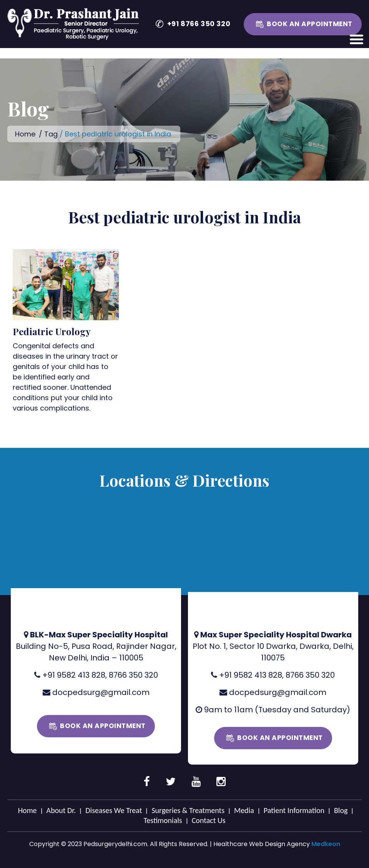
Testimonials (163, 820)
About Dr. (61, 810)
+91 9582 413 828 (74, 675)
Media (244, 810)
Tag (51, 134)
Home (25, 134)
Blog (341, 810)
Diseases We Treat (114, 810)
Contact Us (209, 820)
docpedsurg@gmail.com (101, 692)
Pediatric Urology (52, 331)
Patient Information (294, 810)
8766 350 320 (133, 675)
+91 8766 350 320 (199, 24)
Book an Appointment (310, 24)
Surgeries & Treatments (188, 810)
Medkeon (326, 844)
